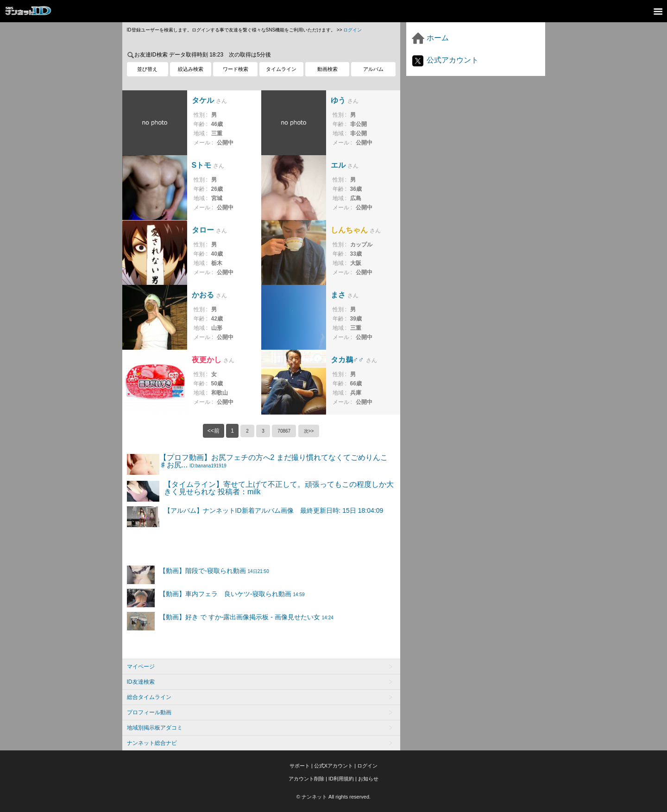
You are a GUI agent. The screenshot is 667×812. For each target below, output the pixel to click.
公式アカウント (445, 60)
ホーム (430, 38)
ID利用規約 (341, 779)
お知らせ (368, 779)
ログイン (352, 30)
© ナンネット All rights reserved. (333, 797)
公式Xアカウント (333, 766)
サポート (300, 766)
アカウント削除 (306, 779)
